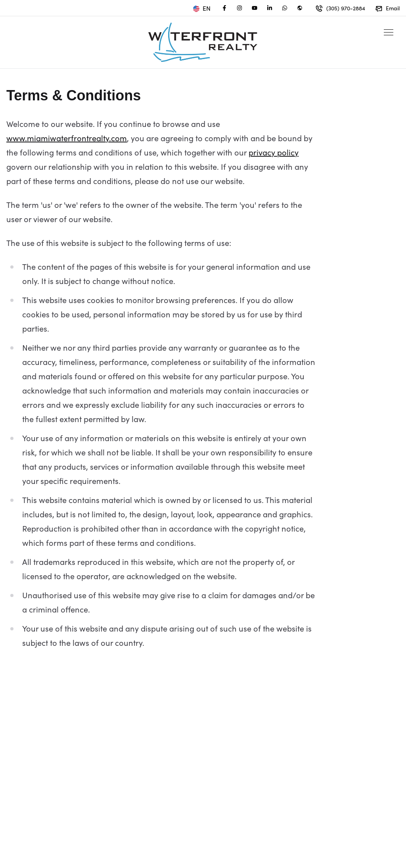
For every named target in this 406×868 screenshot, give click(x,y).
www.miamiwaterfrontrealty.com (67, 138)
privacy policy (274, 152)
